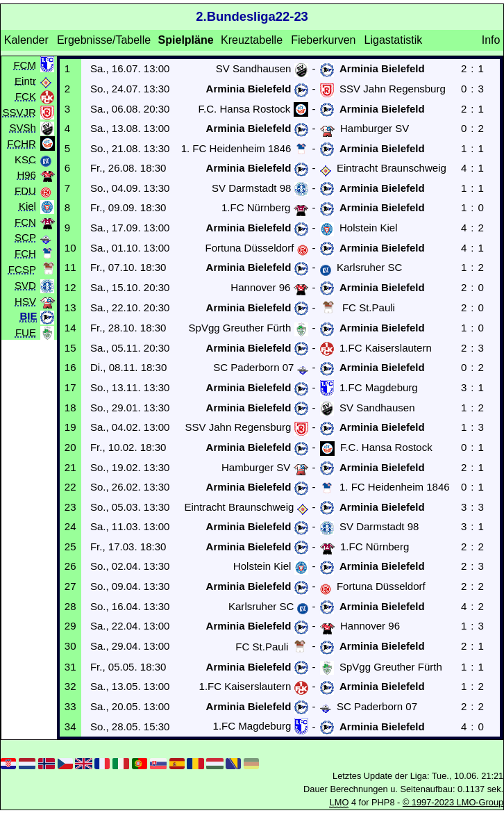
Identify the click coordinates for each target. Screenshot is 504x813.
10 (70, 248)
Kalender (26, 40)
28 (70, 606)
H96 (26, 175)
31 (70, 667)
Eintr (25, 80)
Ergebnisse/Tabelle (104, 40)
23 (70, 507)
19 (70, 427)
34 (70, 726)
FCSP (22, 269)
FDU (25, 190)
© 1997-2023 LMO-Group (453, 802)
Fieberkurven (323, 40)
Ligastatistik (394, 40)
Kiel (27, 206)
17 (70, 387)
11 (70, 267)
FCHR (22, 143)
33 (70, 706)
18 (70, 408)
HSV (25, 301)
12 (70, 287)
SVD (25, 285)
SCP (25, 237)
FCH (25, 253)
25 (70, 547)
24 (70, 526)
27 (70, 586)
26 (70, 566)
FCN (25, 221)
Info (491, 40)
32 (70, 686)
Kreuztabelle (252, 40)
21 (70, 467)
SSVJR (19, 112)
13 (70, 307)
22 (70, 487)
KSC (25, 159)
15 (70, 348)
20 (70, 447)
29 (70, 626)
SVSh (23, 128)
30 (70, 646)
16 (70, 367)
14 (70, 328)
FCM (25, 64)
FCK (26, 96)
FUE (26, 332)
